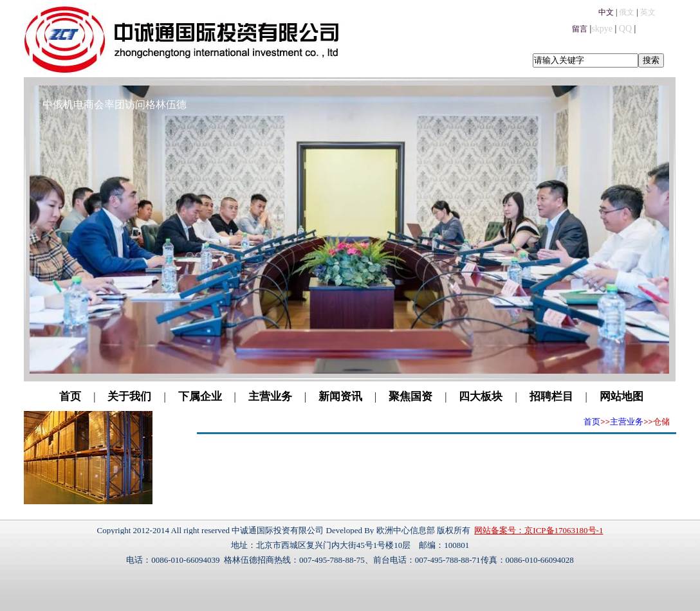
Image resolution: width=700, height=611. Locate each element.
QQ (625, 29)
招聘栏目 (551, 397)
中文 (606, 12)
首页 (70, 397)
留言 (580, 29)
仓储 (661, 422)
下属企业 (200, 397)
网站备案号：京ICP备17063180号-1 (539, 530)
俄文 (627, 12)
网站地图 (622, 397)
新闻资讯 (340, 397)
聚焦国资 (410, 397)
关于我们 (129, 397)
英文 (648, 12)
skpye (602, 29)
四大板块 (481, 397)
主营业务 (270, 397)
